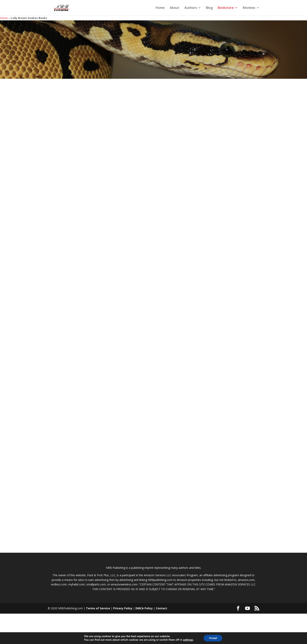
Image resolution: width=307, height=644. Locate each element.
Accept (213, 638)
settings (187, 640)
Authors (191, 8)
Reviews (249, 8)
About (175, 8)
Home (160, 8)
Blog (209, 8)
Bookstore (226, 8)
